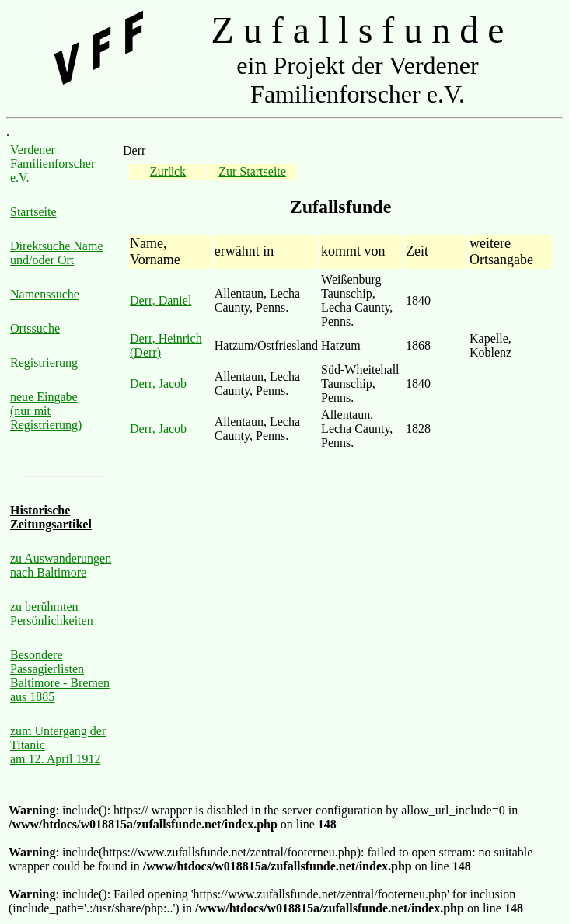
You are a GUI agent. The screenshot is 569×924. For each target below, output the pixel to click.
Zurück (168, 171)
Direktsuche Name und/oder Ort (57, 253)
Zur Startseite (252, 171)
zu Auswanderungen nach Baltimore (61, 565)
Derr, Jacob (158, 384)
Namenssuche (45, 294)
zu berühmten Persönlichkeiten (52, 614)
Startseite (33, 212)
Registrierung (44, 363)
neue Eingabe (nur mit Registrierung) (46, 411)
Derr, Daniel (161, 300)
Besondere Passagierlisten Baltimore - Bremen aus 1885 (60, 676)
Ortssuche (35, 328)
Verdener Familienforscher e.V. (52, 164)
